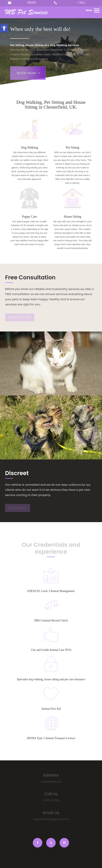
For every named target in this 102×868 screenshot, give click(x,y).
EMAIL (32, 3)
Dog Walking (29, 147)
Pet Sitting (73, 147)
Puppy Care (29, 217)
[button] (4, 28)
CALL (82, 3)
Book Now (25, 70)
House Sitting (72, 217)
